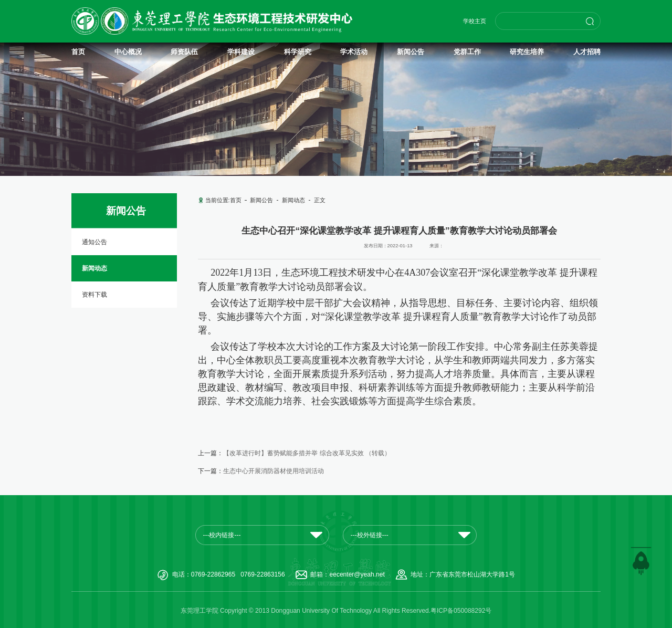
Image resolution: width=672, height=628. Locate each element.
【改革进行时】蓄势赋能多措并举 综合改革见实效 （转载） (307, 453)
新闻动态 (94, 268)
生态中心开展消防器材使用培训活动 (274, 471)
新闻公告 (261, 200)
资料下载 (94, 295)
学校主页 (475, 21)
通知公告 (94, 242)
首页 (236, 200)
